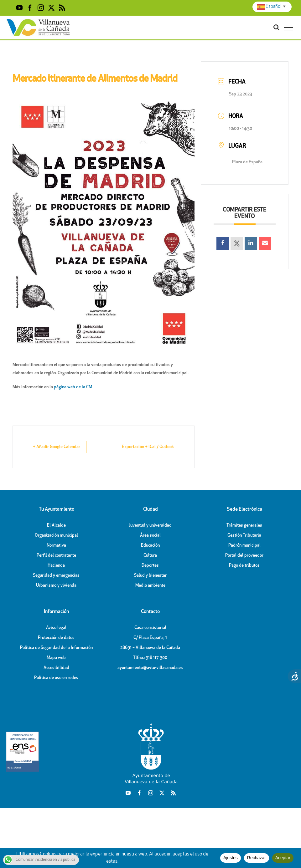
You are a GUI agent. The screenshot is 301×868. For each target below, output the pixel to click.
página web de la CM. (73, 387)
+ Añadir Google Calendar (61, 447)
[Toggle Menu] (288, 28)
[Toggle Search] (276, 27)
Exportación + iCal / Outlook (143, 447)
